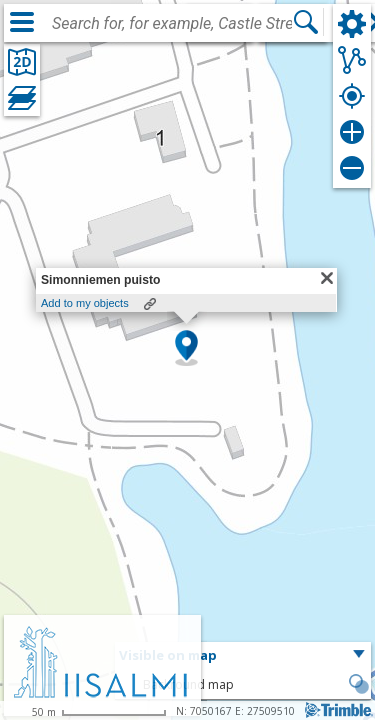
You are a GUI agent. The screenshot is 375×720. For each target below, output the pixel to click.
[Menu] (22, 22)
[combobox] (172, 24)
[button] (186, 347)
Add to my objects (85, 303)
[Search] (306, 22)
